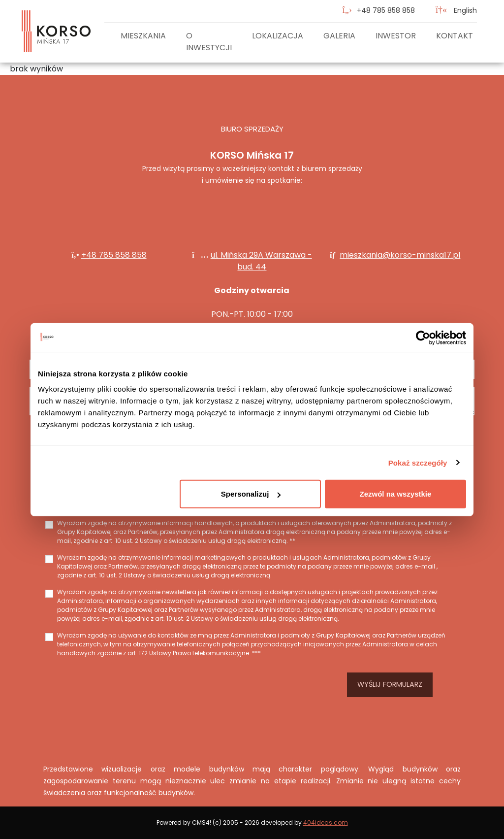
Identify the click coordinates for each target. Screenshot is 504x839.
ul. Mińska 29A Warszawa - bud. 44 (261, 261)
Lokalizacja (278, 36)
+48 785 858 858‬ (114, 255)
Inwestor (396, 36)
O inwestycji (209, 42)
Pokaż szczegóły (418, 462)
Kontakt (455, 36)
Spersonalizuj (251, 494)
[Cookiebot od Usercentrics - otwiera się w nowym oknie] (423, 337)
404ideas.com (326, 822)
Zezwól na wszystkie (396, 494)
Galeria (339, 36)
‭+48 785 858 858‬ (386, 10)
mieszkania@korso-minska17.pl (400, 255)
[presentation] (183, 685)
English (456, 10)
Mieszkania (143, 36)
